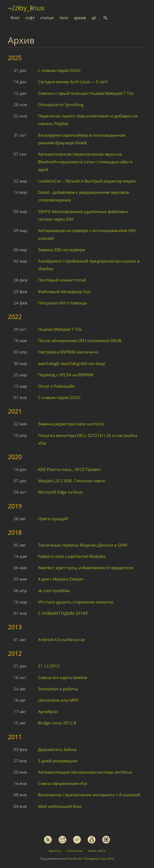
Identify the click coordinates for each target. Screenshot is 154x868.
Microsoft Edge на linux (60, 492)
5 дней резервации (58, 761)
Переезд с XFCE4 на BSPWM (66, 375)
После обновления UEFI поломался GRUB (80, 341)
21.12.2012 (49, 666)
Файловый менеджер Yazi (64, 292)
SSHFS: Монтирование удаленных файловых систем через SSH (83, 215)
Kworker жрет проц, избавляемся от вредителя (86, 568)
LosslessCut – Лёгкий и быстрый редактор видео (87, 181)
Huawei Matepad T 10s (60, 329)
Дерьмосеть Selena (57, 749)
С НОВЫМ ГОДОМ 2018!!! (63, 613)
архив (80, 18)
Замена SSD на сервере (62, 250)
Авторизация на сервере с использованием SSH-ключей (87, 234)
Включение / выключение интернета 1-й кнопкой (89, 795)
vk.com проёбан (54, 591)
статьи (47, 18)
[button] (106, 18)
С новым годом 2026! (59, 70)
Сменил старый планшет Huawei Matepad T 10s (86, 93)
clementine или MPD (58, 700)
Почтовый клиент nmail (62, 280)
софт (30, 18)
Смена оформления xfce (63, 783)
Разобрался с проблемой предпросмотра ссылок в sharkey (89, 265)
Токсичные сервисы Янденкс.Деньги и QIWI (83, 545)
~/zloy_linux (26, 8)
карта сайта (97, 851)
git (94, 18)
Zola (70, 859)
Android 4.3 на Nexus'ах (61, 640)
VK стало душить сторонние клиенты (76, 602)
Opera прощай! (53, 519)
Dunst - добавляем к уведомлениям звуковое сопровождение (84, 196)
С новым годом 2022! (59, 397)
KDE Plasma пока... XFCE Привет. (70, 469)
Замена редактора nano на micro (71, 424)
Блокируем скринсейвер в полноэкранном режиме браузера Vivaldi (82, 139)
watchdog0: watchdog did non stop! (72, 363)
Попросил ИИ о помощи (63, 303)
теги (64, 18)
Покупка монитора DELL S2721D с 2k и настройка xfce (87, 439)
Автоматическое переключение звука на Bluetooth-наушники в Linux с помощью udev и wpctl (85, 162)
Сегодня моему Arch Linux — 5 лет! (73, 82)
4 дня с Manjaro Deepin (61, 579)
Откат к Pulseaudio (56, 386)
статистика (75, 851)
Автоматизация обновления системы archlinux (85, 772)
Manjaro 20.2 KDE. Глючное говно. (72, 481)
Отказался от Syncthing (61, 105)
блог (15, 18)
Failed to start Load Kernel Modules (72, 556)
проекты (55, 851)
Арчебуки (48, 711)
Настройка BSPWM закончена (68, 352)
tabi (79, 859)
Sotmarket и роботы (58, 689)
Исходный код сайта (99, 859)
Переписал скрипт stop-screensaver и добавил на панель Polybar (88, 120)
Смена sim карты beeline (63, 677)
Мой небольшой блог (60, 806)
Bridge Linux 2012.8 (57, 723)
